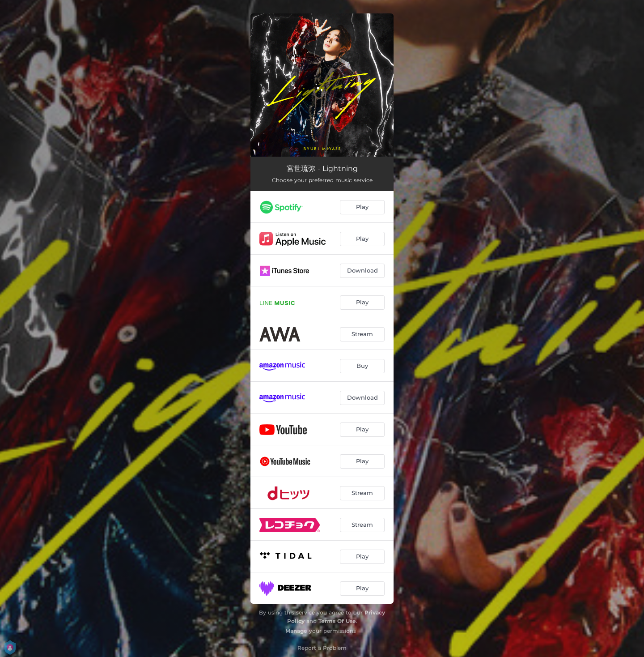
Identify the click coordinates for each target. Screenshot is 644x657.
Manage (296, 631)
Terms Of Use (337, 621)
